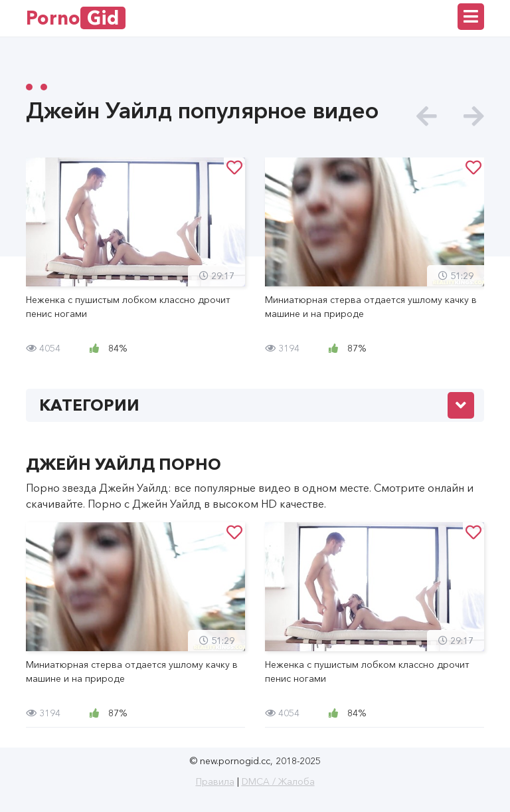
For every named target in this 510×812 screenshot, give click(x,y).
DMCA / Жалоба (278, 781)
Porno (76, 18)
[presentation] (427, 117)
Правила (215, 781)
